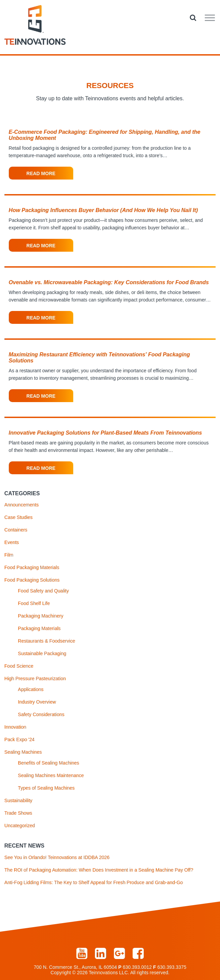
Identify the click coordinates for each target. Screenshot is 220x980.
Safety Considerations (41, 714)
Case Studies (18, 517)
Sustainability (18, 800)
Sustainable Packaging (42, 653)
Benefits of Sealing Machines (49, 763)
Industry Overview (37, 702)
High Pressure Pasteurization (35, 679)
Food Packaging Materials (32, 567)
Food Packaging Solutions (32, 580)
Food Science (19, 666)
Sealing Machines (23, 752)
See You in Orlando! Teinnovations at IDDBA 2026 (57, 857)
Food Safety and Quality (43, 591)
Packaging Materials (39, 628)
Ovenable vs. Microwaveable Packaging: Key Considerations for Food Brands (109, 282)
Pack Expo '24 (19, 739)
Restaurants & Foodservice (47, 641)
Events (12, 542)
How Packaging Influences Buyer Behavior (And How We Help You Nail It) (103, 210)
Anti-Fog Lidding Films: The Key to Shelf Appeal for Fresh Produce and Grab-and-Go (94, 882)
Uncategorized (20, 826)
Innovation (15, 727)
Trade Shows (18, 813)
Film (9, 555)
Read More (41, 173)
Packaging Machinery (41, 616)
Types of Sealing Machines (46, 788)
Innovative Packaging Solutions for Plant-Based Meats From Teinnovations (105, 433)
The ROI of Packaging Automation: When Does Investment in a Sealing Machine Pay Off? (99, 870)
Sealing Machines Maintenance (51, 775)
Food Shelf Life (34, 603)
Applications (31, 689)
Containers (16, 530)
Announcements (22, 505)
